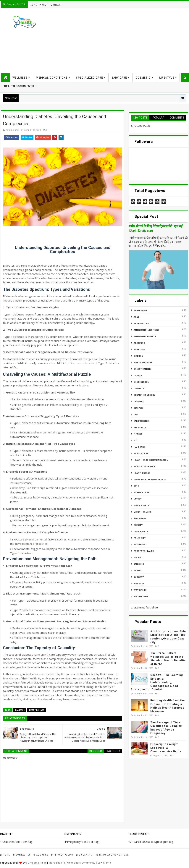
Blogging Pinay (37, 863)
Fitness (138, 434)
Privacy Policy (62, 855)
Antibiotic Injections (146, 330)
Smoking (139, 564)
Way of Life (140, 590)
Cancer (138, 375)
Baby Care (119, 78)
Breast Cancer (142, 369)
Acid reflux (140, 310)
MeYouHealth (57, 863)
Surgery (139, 577)
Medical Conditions (52, 78)
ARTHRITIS (140, 343)
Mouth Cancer (142, 512)
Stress (138, 570)
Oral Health (141, 531)
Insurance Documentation (150, 479)
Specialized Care (89, 78)
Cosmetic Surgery (144, 395)
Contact (56, 5)
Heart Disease (37, 710)
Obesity (138, 525)
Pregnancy (140, 544)
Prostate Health (144, 551)
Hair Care (139, 447)
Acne (136, 317)
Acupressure (141, 323)
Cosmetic (143, 78)
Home (33, 5)
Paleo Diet (140, 538)
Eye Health (140, 427)
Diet (136, 414)
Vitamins (139, 583)
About (44, 5)
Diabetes (20, 710)
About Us (41, 855)
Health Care (141, 453)
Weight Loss (141, 596)
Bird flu (138, 356)
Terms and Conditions (112, 855)
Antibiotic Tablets (145, 336)
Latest (138, 499)
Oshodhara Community (81, 863)
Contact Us (22, 855)
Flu (136, 440)
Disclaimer (85, 855)
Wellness (20, 78)
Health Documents (19, 86)
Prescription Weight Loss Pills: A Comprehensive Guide (166, 748)
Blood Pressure (143, 362)
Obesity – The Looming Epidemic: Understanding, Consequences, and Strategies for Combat (157, 682)
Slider (137, 557)
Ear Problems (142, 421)
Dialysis (138, 408)
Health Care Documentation (151, 460)
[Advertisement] (120, 41)
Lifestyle (167, 78)
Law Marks (104, 863)
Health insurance (144, 466)
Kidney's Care (141, 492)
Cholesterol (141, 382)
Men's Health (142, 505)
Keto (136, 486)
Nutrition (140, 518)
